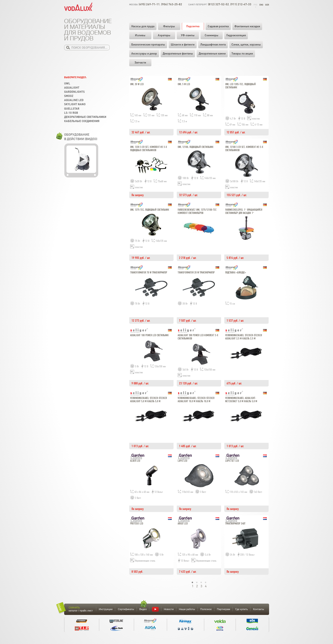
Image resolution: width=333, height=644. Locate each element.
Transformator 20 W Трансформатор (196, 273)
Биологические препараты (148, 44)
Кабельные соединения (82, 121)
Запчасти (140, 62)
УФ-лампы (188, 35)
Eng (261, 5)
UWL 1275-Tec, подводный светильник (150, 210)
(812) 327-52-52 (218, 4)
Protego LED (137, 524)
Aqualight (72, 88)
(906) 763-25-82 (172, 4)
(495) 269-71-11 (149, 4)
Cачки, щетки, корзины (246, 44)
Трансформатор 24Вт (235, 524)
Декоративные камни (212, 53)
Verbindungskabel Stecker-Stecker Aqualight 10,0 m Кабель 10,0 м (196, 400)
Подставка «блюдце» (236, 273)
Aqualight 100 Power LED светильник (149, 335)
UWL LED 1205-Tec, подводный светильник (240, 86)
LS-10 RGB (71, 113)
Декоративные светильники (85, 117)
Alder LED (135, 461)
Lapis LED (182, 461)
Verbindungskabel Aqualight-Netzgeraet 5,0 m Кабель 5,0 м (241, 400)
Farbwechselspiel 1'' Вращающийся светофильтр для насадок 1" (244, 211)
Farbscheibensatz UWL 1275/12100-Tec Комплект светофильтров (197, 211)
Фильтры (169, 26)
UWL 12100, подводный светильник (196, 147)
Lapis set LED (232, 461)
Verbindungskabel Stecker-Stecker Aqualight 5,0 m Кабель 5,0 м (148, 400)
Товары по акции (242, 53)
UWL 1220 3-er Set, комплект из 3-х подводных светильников (148, 149)
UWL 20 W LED (137, 84)
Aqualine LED (74, 100)
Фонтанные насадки (247, 26)
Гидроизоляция (236, 35)
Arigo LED (183, 524)
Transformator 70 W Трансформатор (149, 273)
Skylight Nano (75, 104)
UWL (67, 83)
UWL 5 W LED (184, 84)
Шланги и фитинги (183, 44)
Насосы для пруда (143, 26)
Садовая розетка (218, 26)
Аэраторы (164, 35)
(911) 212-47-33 (241, 4)
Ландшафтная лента (213, 44)
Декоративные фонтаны (178, 53)
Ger (267, 5)
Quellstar (72, 109)
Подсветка (193, 26)
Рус (256, 5)
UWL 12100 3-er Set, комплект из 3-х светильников (244, 149)
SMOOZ (69, 96)
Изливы (140, 35)
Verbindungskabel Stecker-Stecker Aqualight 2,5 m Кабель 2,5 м (244, 337)
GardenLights (74, 92)
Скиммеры (211, 35)
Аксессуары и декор (144, 53)
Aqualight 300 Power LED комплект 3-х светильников (198, 337)
